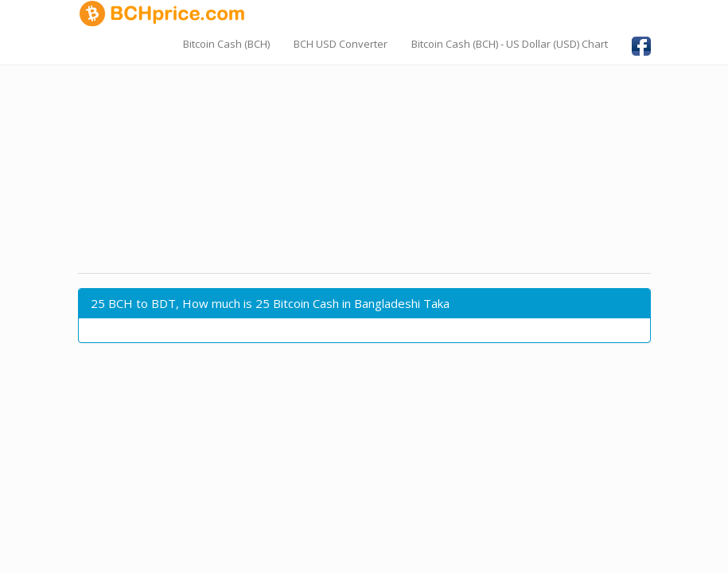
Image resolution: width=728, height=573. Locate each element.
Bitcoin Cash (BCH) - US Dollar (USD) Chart (510, 44)
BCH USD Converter (341, 44)
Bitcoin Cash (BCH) (226, 44)
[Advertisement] (364, 155)
